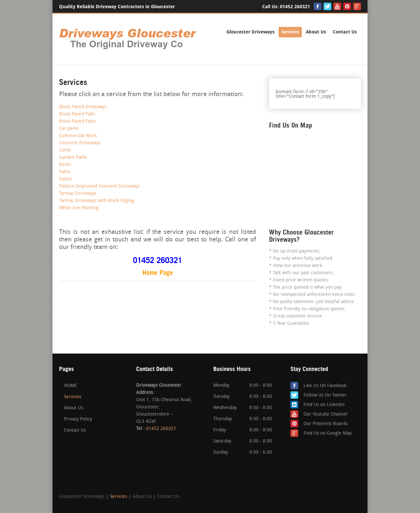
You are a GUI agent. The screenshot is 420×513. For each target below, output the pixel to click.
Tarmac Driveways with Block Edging (96, 201)
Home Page (158, 273)
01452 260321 (295, 7)
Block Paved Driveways (83, 107)
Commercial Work (78, 136)
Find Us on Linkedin (324, 405)
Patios (65, 179)
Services (290, 32)
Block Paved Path (77, 114)
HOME (70, 386)
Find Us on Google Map (328, 433)
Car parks (69, 129)
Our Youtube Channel (325, 414)
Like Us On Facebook (325, 386)
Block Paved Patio (77, 122)
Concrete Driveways (80, 143)
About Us (316, 32)
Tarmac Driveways (78, 194)
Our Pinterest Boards (325, 424)
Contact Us (345, 32)
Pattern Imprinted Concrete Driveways (99, 186)
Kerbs (65, 165)
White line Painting (79, 208)
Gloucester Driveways (251, 32)
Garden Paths (73, 158)
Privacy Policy (78, 419)
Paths (65, 172)
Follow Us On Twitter (325, 395)
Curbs (65, 150)
